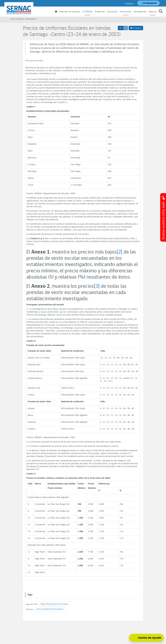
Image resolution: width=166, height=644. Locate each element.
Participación (140, 12)
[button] (161, 12)
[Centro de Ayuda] (146, 638)
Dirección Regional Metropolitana (50, 609)
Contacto (129, 4)
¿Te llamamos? (150, 3)
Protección (100, 12)
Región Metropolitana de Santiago (54, 604)
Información (126, 12)
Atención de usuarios (70, 12)
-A (126, 28)
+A (121, 28)
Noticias (153, 12)
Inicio (13, 19)
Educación (112, 12)
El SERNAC (87, 12)
